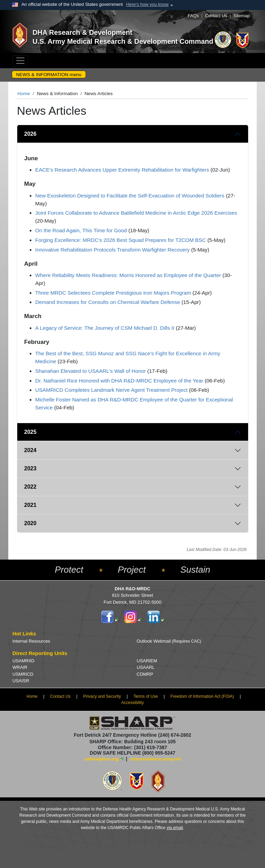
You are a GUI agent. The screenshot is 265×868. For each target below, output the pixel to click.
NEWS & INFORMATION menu (49, 75)
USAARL (146, 667)
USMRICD (23, 674)
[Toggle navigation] (20, 61)
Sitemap (242, 16)
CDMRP (145, 674)
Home (24, 94)
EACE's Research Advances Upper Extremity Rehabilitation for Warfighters (122, 170)
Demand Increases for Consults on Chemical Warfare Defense (108, 302)
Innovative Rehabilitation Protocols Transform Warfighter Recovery (112, 250)
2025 (30, 432)
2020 (30, 523)
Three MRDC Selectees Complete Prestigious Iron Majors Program (113, 293)
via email (175, 828)
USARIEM (147, 661)
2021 (30, 505)
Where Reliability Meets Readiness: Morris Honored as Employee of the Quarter (128, 275)
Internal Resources (31, 641)
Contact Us (216, 16)
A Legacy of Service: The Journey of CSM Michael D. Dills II (105, 328)
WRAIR (20, 667)
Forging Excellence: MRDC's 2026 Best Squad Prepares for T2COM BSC (121, 240)
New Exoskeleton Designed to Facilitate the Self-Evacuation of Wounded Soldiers (130, 196)
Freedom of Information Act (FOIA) (202, 696)
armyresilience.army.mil (155, 759)
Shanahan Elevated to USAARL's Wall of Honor (91, 371)
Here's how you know (147, 4)
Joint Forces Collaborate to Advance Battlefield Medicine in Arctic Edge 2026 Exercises (136, 213)
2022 (30, 487)
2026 (30, 134)
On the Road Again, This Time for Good (81, 230)
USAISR (21, 681)
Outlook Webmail (169, 641)
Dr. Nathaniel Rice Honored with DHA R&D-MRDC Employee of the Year (119, 381)
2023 (30, 468)
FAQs (193, 16)
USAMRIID (23, 661)
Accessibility (132, 703)
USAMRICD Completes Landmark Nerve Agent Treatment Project (111, 390)
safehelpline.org (101, 759)
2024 (30, 450)
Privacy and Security (102, 696)
